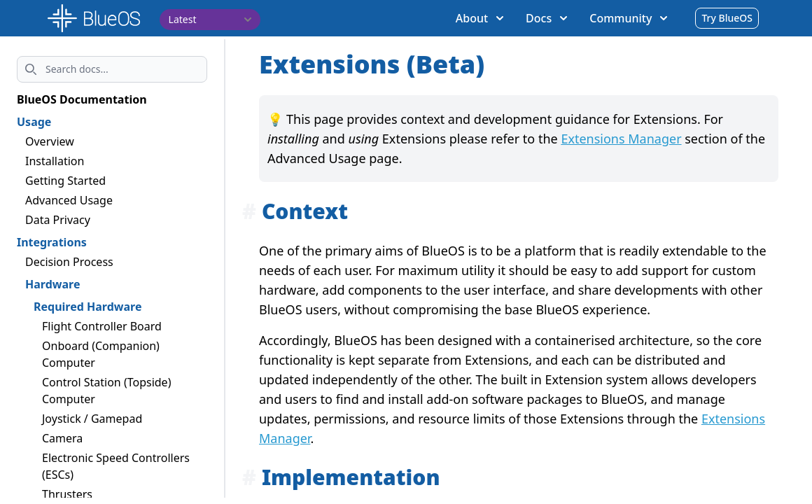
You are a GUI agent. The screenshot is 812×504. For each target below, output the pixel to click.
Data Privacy (58, 220)
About (479, 18)
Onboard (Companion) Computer (101, 354)
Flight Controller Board (102, 326)
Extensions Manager (621, 139)
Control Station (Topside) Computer (106, 391)
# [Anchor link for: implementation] (249, 477)
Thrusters (67, 494)
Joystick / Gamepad (92, 419)
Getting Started (65, 181)
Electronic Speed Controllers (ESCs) (116, 466)
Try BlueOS (727, 18)
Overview (50, 141)
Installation (55, 161)
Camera (62, 438)
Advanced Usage (69, 200)
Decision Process (69, 262)
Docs (546, 18)
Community (628, 18)
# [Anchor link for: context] (249, 211)
